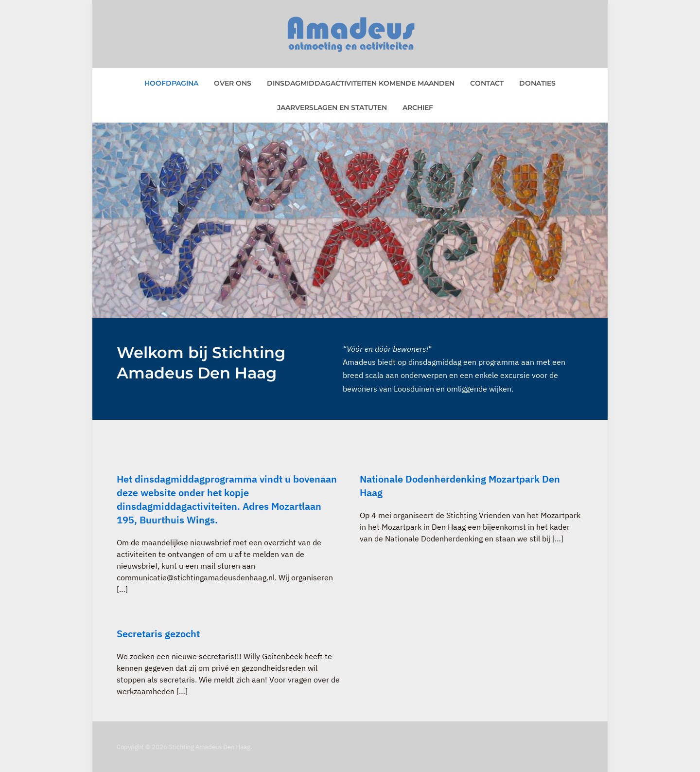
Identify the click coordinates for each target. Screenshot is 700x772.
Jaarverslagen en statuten (332, 108)
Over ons (233, 83)
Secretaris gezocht (158, 634)
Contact (487, 83)
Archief (418, 108)
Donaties (537, 83)
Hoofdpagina (171, 83)
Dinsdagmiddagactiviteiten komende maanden (361, 83)
